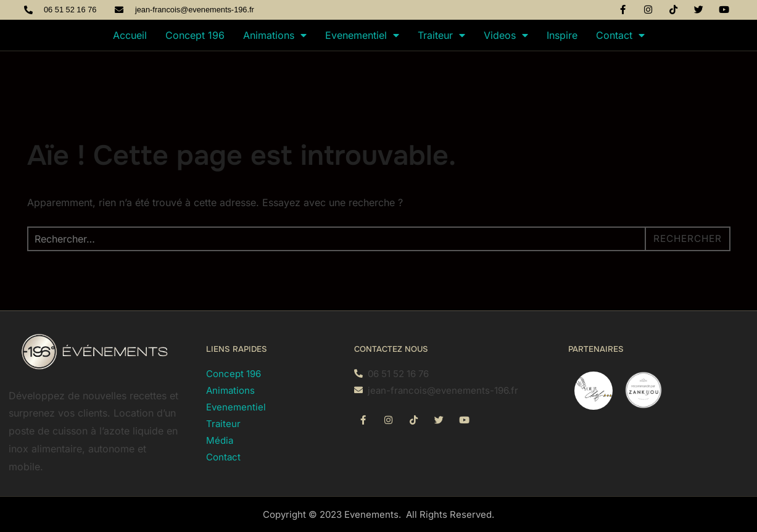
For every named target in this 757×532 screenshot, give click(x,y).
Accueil (130, 35)
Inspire (562, 35)
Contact (620, 35)
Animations (275, 35)
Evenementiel (362, 35)
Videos (506, 35)
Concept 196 (195, 35)
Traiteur (441, 35)
